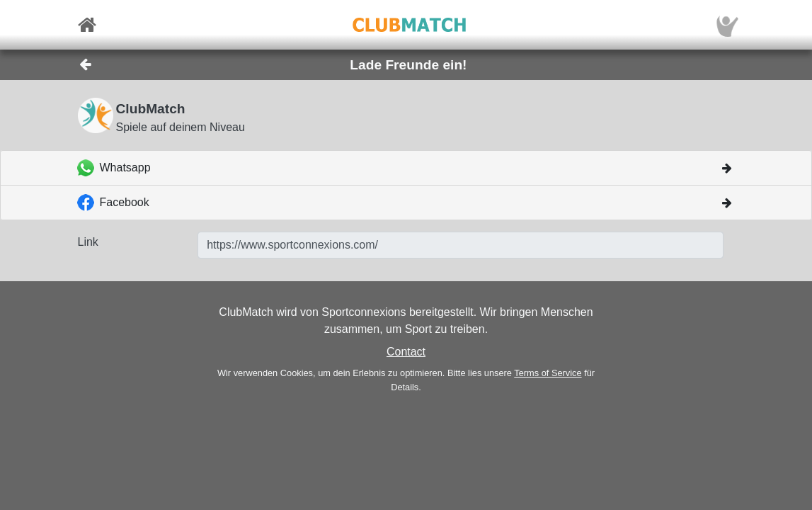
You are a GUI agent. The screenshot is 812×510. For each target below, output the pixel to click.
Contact (406, 352)
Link (88, 242)
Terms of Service (548, 373)
